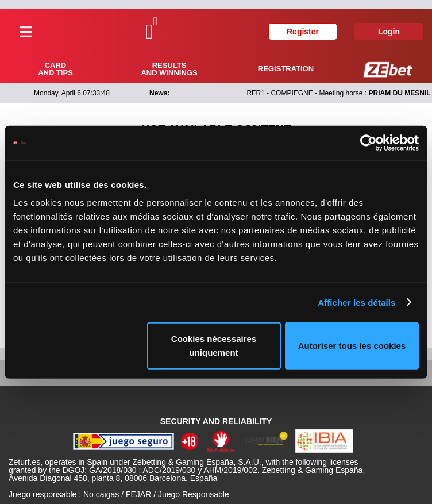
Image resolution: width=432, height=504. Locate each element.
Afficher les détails (356, 302)
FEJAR (138, 494)
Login (389, 32)
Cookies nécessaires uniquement (214, 346)
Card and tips (55, 69)
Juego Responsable (194, 494)
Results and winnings (169, 69)
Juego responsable (43, 494)
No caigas (101, 494)
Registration (286, 69)
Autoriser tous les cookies (352, 346)
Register (303, 32)
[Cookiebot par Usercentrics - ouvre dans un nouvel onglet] (369, 143)
